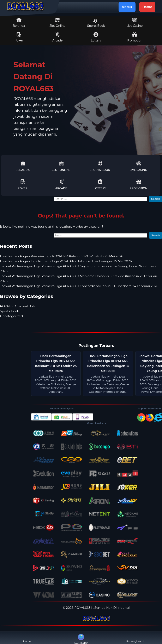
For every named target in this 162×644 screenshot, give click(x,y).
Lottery (96, 37)
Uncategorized (11, 316)
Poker (19, 37)
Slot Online (57, 22)
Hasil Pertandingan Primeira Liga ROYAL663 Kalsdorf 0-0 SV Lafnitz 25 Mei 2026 (62, 256)
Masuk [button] (127, 7)
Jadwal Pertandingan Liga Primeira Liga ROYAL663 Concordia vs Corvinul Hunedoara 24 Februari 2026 (79, 286)
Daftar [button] (147, 7)
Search (156, 199)
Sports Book (96, 23)
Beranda (19, 22)
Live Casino (134, 22)
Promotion (135, 37)
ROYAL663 (82, 608)
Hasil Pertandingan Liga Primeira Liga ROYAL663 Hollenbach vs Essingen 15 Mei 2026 (66, 261)
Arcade (58, 37)
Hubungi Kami (135, 638)
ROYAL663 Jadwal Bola (18, 306)
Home (27, 638)
